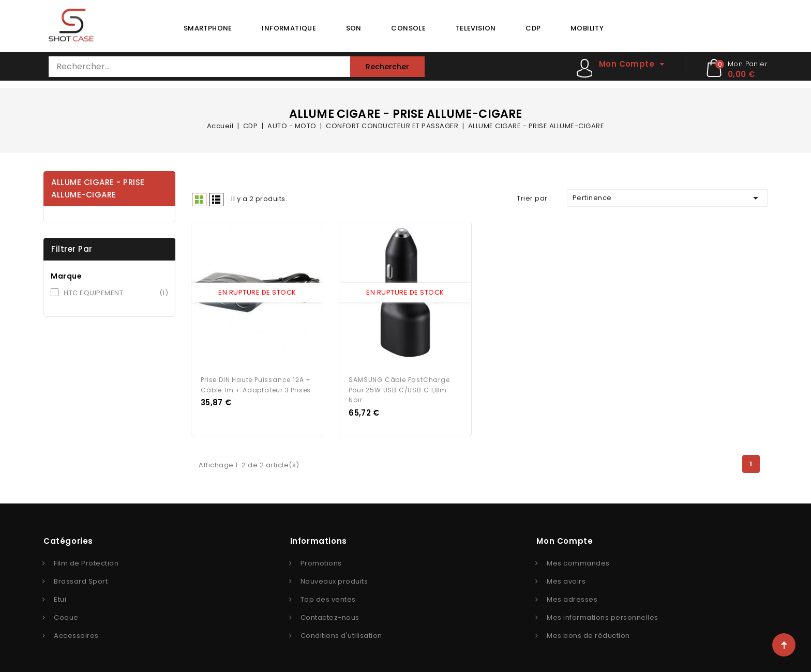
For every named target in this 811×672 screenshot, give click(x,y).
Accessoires (76, 630)
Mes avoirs (566, 576)
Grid (199, 200)
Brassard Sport (81, 576)
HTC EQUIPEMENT (116, 293)
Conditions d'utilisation (341, 630)
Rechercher (387, 67)
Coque (66, 612)
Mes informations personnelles (603, 612)
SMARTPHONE (208, 28)
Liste (216, 200)
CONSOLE (408, 28)
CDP (533, 28)
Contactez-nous (330, 612)
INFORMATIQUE (289, 28)
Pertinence (667, 198)
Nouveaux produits (334, 576)
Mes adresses (572, 594)
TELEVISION (476, 28)
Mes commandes (578, 558)
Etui (60, 594)
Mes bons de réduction (588, 630)
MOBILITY (587, 28)
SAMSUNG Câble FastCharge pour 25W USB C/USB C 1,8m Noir (399, 385)
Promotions (321, 558)
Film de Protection (86, 558)
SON (354, 28)
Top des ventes (328, 594)
